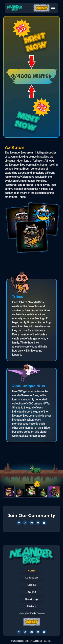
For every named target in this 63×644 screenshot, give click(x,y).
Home (32, 571)
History (32, 606)
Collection (32, 578)
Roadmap (32, 599)
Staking (32, 592)
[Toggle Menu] (53, 8)
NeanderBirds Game (32, 613)
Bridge (32, 585)
